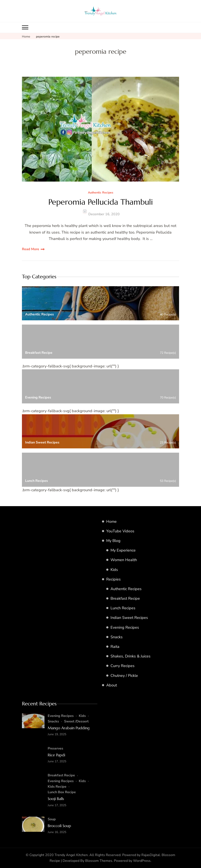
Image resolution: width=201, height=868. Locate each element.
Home (111, 521)
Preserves (55, 748)
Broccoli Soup (59, 826)
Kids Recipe (57, 787)
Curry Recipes (123, 666)
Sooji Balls (56, 799)
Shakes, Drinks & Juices (131, 656)
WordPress (142, 861)
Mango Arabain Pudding (69, 728)
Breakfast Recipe (125, 598)
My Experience (123, 550)
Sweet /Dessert (76, 721)
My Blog (113, 541)
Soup (52, 819)
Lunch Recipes (123, 608)
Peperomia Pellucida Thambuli (101, 202)
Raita (115, 647)
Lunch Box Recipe (62, 792)
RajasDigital (151, 855)
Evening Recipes (125, 627)
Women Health (124, 560)
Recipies (113, 579)
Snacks (117, 637)
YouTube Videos (120, 531)
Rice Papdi (56, 755)
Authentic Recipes (101, 193)
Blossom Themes (99, 861)
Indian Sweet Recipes (129, 618)
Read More (31, 249)
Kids (114, 570)
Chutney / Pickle (124, 676)
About (112, 685)
